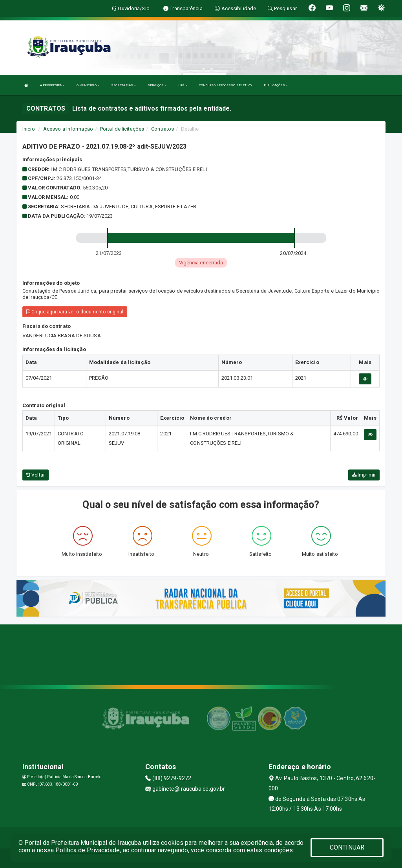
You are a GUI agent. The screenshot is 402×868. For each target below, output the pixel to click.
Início (29, 129)
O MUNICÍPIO (88, 85)
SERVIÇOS (157, 85)
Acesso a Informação (68, 129)
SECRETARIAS (123, 85)
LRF (183, 85)
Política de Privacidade (88, 850)
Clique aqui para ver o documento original (75, 312)
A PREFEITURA (52, 85)
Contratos (163, 129)
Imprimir (364, 475)
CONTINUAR (347, 847)
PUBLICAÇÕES (276, 85)
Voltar (36, 475)
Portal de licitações (122, 129)
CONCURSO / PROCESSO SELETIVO (226, 85)
